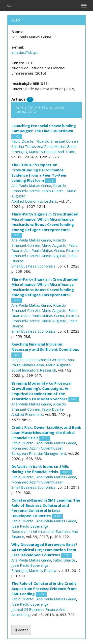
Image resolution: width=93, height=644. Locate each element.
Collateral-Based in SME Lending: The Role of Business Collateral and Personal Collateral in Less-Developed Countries (46, 508)
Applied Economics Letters (34, 201)
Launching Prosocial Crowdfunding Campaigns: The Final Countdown (44, 128)
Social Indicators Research (34, 370)
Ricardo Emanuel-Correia (58, 141)
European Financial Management (39, 453)
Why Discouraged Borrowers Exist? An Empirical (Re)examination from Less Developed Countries (44, 550)
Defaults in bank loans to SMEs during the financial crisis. (40, 469)
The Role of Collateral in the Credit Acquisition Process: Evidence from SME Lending (44, 589)
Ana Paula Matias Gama (57, 146)
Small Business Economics (33, 266)
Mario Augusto (54, 245)
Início (8, 5)
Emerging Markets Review (34, 570)
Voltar (21, 630)
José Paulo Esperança (30, 526)
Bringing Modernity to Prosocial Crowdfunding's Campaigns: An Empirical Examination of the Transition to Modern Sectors (41, 391)
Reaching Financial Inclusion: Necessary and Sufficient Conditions (45, 347)
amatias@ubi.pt (25, 52)
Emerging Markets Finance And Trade (43, 152)
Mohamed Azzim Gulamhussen (37, 448)
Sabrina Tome (23, 146)
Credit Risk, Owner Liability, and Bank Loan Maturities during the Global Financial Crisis (46, 432)
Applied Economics (27, 414)
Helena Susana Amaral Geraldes (39, 360)
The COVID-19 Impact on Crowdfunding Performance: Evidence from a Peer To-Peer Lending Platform (39, 173)
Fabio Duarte (23, 141)
